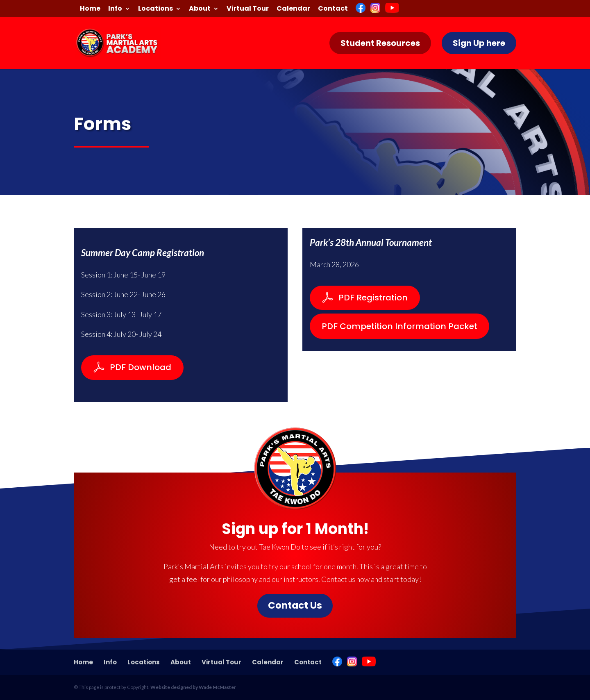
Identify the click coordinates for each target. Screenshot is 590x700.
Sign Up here (479, 43)
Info (115, 9)
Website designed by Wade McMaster (193, 687)
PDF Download (141, 367)
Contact (333, 9)
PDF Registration (373, 298)
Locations (155, 9)
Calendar (293, 9)
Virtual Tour (248, 9)
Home (90, 9)
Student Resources (380, 43)
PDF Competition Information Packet (399, 326)
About (200, 9)
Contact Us (295, 605)
